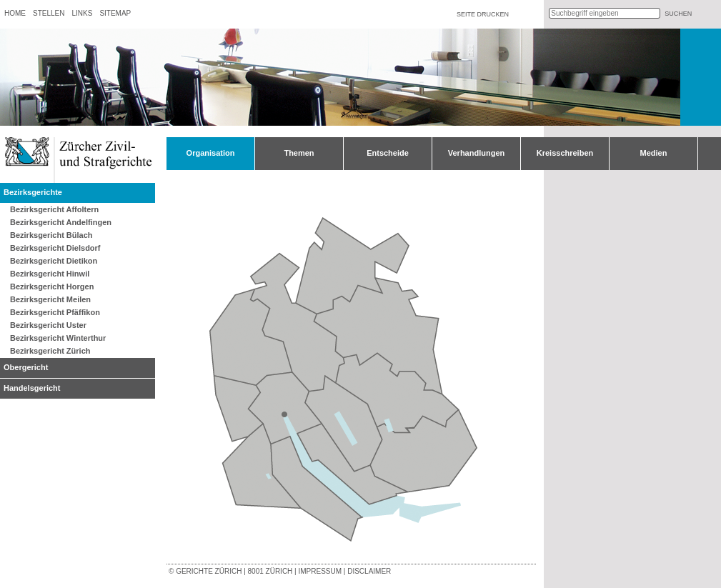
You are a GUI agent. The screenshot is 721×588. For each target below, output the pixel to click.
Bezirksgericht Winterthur (58, 338)
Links (82, 13)
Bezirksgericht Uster (48, 325)
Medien (654, 153)
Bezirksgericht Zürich (50, 351)
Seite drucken (483, 14)
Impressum (320, 571)
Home (15, 13)
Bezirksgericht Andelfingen (61, 222)
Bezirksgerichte (33, 192)
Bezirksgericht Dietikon (54, 261)
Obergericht (26, 367)
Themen (299, 153)
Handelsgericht (32, 388)
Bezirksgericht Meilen (50, 299)
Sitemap (115, 13)
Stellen (49, 13)
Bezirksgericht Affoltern (54, 209)
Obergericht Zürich (284, 414)
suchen (678, 14)
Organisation (211, 153)
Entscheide (388, 153)
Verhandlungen (476, 153)
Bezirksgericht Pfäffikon (55, 312)
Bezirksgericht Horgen (52, 286)
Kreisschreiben (565, 153)
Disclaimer (369, 571)
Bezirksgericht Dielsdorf (55, 248)
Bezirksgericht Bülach (51, 235)
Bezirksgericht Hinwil (50, 274)
